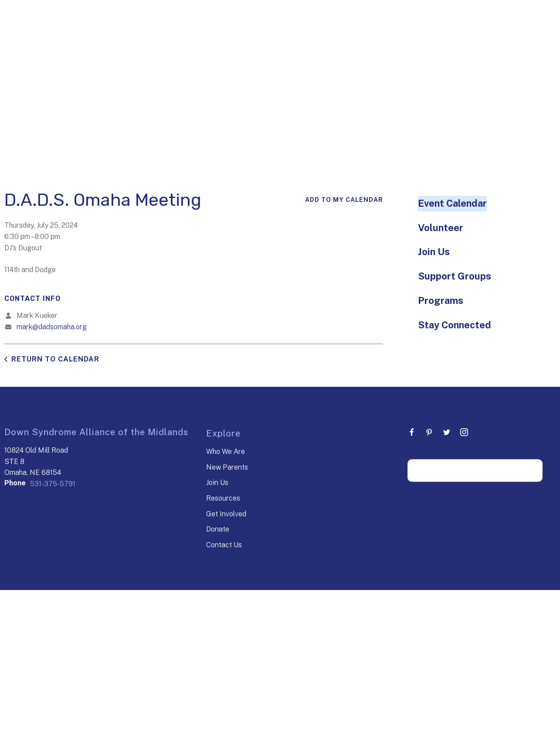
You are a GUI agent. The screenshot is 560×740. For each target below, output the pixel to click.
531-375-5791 (53, 484)
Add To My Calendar (344, 200)
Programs (441, 300)
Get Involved (226, 514)
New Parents (227, 467)
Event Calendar (452, 203)
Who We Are (226, 452)
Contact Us (224, 545)
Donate (218, 529)
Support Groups (455, 276)
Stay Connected (455, 325)
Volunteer (441, 228)
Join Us (434, 252)
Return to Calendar (55, 359)
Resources (223, 498)
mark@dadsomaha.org (52, 327)
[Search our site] (475, 471)
